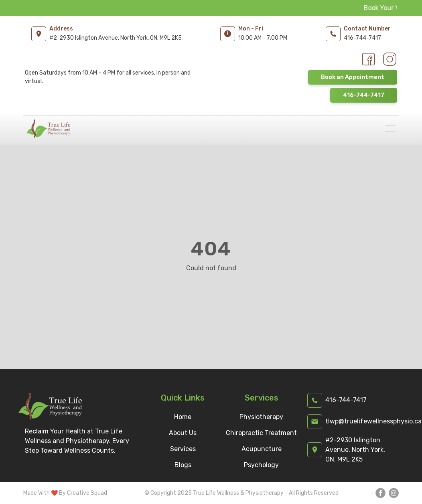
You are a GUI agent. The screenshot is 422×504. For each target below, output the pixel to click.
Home (183, 417)
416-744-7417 (364, 95)
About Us (183, 433)
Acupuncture (262, 449)
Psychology (261, 465)
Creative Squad (87, 493)
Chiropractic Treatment (261, 433)
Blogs (183, 465)
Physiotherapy (261, 417)
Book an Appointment (353, 77)
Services (183, 449)
